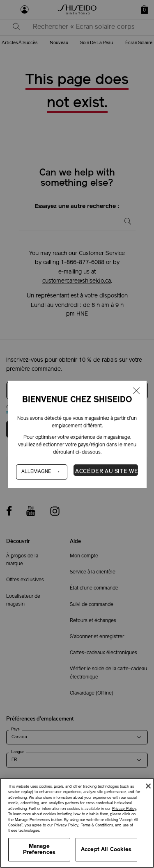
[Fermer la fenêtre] (136, 391)
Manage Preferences (39, 850)
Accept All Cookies (106, 850)
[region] (77, 823)
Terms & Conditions (97, 825)
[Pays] (42, 472)
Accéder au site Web (107, 471)
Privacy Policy (124, 809)
